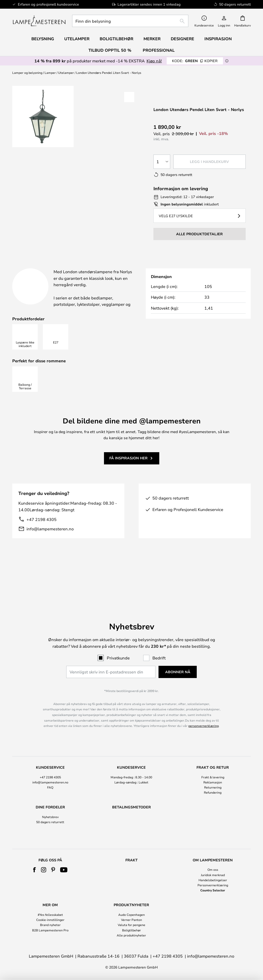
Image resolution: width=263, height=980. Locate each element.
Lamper (50, 73)
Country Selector (213, 890)
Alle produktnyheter (131, 935)
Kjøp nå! (154, 61)
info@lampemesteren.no (50, 541)
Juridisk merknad (213, 875)
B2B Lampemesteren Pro (50, 930)
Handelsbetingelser (213, 880)
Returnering (213, 765)
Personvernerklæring (213, 885)
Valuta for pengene (131, 925)
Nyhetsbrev (50, 795)
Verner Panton (131, 920)
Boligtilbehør (131, 930)
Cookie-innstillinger (50, 920)
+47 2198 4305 (42, 532)
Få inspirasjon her (128, 471)
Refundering (213, 770)
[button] (129, 97)
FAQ (50, 765)
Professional (159, 50)
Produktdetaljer (118, 266)
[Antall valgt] (162, 162)
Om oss (213, 869)
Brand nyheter (50, 925)
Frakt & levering (213, 755)
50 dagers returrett (50, 800)
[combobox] (130, 21)
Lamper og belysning (27, 73)
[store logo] (39, 21)
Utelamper (66, 73)
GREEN (195, 61)
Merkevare (181, 266)
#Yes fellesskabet (50, 915)
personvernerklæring (203, 704)
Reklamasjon (213, 760)
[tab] (47, 266)
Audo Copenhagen (131, 915)
